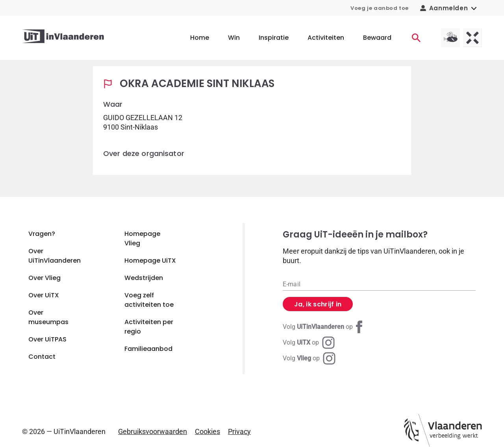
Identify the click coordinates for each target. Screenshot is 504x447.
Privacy (239, 431)
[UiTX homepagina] (472, 38)
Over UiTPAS (47, 339)
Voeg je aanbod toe (380, 8)
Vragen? (42, 234)
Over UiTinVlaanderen (55, 256)
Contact (42, 357)
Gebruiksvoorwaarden (153, 431)
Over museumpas (48, 317)
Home (200, 38)
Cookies (208, 431)
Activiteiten (326, 38)
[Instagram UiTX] (309, 343)
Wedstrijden (144, 278)
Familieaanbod (148, 349)
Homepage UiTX (150, 261)
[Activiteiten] (416, 38)
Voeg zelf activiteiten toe (149, 300)
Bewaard (377, 38)
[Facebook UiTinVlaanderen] (324, 327)
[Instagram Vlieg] (309, 358)
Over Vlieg (44, 278)
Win (234, 38)
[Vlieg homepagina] (450, 38)
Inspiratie (274, 38)
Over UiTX (44, 295)
